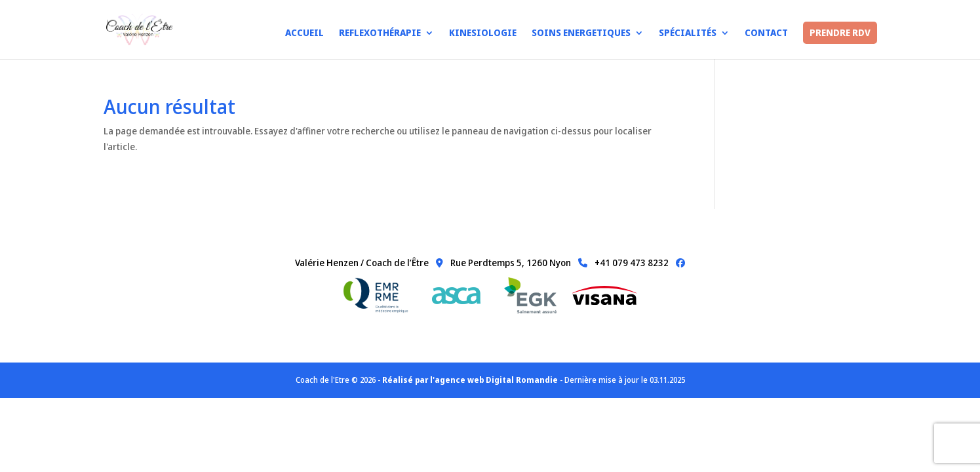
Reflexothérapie (380, 33)
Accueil (304, 33)
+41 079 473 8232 (621, 263)
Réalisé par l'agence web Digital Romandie (470, 380)
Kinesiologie (483, 33)
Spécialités (688, 33)
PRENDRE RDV (840, 33)
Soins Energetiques (581, 33)
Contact (766, 33)
